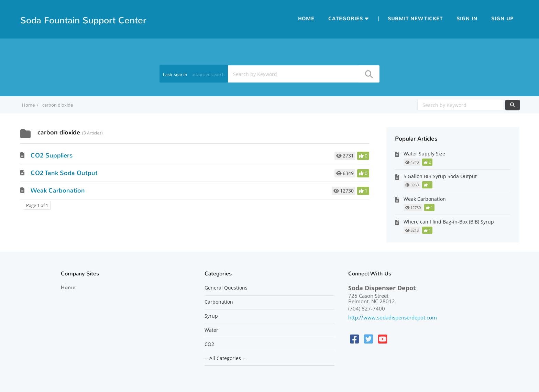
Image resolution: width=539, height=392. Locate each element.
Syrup (211, 316)
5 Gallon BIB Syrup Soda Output (440, 176)
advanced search (208, 74)
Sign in (467, 19)
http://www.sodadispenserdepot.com (393, 317)
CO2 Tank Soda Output (64, 173)
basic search (175, 74)
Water (211, 330)
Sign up (502, 19)
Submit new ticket (415, 19)
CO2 (209, 344)
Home (306, 19)
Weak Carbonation (58, 190)
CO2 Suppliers (52, 155)
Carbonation (219, 302)
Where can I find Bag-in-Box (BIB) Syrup (449, 222)
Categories (346, 19)
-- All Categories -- (225, 358)
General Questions (226, 288)
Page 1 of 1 (37, 205)
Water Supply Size (424, 154)
